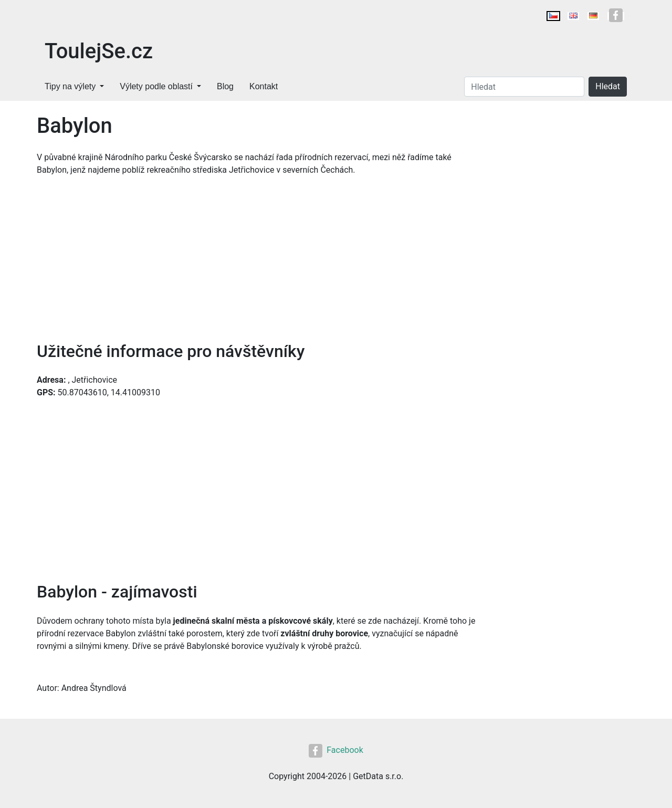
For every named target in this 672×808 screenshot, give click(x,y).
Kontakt (264, 86)
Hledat (608, 86)
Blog (225, 86)
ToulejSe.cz (99, 51)
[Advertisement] (257, 263)
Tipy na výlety (70, 86)
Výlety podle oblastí (156, 86)
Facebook (336, 750)
